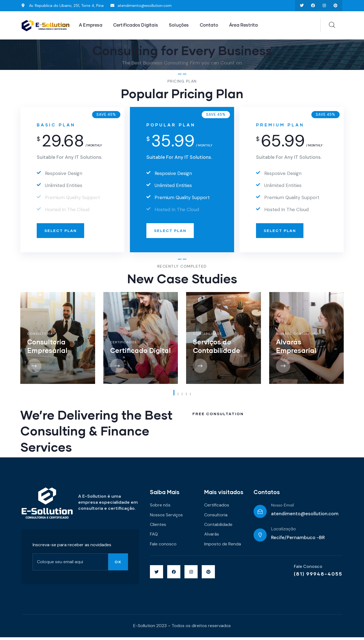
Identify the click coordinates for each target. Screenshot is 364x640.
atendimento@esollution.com (305, 517)
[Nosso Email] (260, 514)
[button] (174, 396)
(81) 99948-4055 (318, 577)
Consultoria (40, 336)
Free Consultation (219, 417)
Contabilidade (207, 336)
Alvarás (284, 336)
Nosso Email (282, 508)
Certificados (123, 345)
